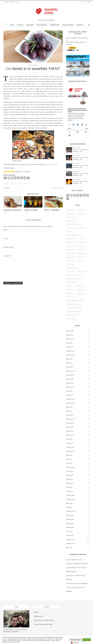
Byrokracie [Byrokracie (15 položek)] (72, 221)
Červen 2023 (70, 375)
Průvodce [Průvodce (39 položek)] (82, 272)
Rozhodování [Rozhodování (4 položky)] (73, 282)
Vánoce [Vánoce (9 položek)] (71, 293)
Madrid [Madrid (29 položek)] (71, 250)
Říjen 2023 (69, 359)
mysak (7, 188)
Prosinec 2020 (70, 495)
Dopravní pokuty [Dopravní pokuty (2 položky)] (74, 235)
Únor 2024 (69, 343)
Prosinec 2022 (70, 399)
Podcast (80, 25)
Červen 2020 (70, 515)
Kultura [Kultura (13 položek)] (81, 246)
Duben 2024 (70, 335)
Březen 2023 (70, 387)
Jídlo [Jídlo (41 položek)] (70, 246)
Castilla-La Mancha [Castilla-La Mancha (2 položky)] (75, 224)
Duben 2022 (70, 431)
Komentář (7, 256)
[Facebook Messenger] (12, 178)
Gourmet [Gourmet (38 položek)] (72, 242)
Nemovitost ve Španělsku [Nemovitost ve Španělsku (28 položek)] (77, 253)
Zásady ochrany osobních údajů (43, 624)
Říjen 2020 (69, 503)
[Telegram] (25, 178)
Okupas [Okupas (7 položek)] (81, 257)
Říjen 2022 (69, 407)
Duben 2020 (70, 523)
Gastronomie (42, 25)
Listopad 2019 (70, 543)
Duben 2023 (70, 383)
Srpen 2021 (70, 463)
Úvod (12, 25)
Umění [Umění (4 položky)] (70, 290)
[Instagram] (18, 178)
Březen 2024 (70, 339)
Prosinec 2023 (70, 351)
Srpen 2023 (70, 367)
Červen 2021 (70, 471)
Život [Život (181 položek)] (71, 319)
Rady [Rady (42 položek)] (70, 275)
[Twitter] (15, 178)
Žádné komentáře (58, 188)
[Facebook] (8, 178)
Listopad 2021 (70, 451)
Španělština (55, 25)
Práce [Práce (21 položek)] (71, 272)
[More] (28, 178)
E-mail (6, 239)
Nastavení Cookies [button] (75, 640)
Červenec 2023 (71, 371)
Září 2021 (69, 459)
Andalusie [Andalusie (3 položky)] (82, 210)
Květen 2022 (70, 427)
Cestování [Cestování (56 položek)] (82, 228)
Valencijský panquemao (12, 210)
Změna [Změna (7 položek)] (81, 293)
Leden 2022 (70, 443)
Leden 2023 (70, 395)
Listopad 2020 (70, 499)
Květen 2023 (70, 379)
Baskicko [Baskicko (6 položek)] (83, 214)
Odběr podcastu (15, 2)
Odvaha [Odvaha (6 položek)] (71, 257)
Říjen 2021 (69, 455)
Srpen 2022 (70, 415)
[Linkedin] (22, 178)
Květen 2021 (70, 475)
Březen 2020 (70, 527)
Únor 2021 (69, 487)
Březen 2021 (70, 483)
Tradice (26, 184)
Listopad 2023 (70, 355)
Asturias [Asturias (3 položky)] (71, 214)
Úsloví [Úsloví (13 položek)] (71, 297)
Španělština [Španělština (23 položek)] (73, 315)
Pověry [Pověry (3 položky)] (71, 264)
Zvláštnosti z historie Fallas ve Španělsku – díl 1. (81, 182)
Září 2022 (69, 411)
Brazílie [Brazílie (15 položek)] (71, 217)
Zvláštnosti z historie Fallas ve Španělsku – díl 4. (81, 159)
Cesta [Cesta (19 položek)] (71, 228)
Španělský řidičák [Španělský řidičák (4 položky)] (74, 311)
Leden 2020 (70, 535)
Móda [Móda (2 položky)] (81, 250)
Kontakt (6, 2)
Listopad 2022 (70, 403)
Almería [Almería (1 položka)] (71, 210)
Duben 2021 (70, 479)
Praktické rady (68, 25)
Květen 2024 (70, 331)
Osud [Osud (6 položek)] (70, 261)
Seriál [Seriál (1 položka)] (70, 286)
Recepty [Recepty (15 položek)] (81, 275)
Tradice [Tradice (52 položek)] (81, 286)
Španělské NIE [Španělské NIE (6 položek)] (73, 304)
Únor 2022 (69, 439)
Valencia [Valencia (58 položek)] (81, 290)
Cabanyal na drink (31, 210)
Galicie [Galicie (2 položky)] (83, 239)
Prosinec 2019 (70, 539)
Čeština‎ (75, 643)
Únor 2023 (69, 391)
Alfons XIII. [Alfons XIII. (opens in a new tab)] (37, 84)
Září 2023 (69, 363)
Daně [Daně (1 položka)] (70, 232)
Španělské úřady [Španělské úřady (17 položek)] (74, 308)
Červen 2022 (70, 423)
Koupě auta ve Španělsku (80, 583)
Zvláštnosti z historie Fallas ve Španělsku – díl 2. (81, 174)
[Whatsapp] (5, 178)
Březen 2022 (70, 435)
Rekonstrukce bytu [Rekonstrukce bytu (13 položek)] (75, 279)
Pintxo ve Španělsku (52, 210)
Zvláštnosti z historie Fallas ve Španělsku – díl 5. (81, 151)
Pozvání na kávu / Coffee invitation (44, 620)
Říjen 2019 (69, 547)
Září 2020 (69, 507)
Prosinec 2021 (70, 447)
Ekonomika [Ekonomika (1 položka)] (72, 239)
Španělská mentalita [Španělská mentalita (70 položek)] (76, 301)
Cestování (30, 25)
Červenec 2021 (71, 467)
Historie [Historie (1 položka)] (83, 242)
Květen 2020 (70, 519)
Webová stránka (8, 247)
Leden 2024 (70, 347)
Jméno (6, 230)
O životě (20, 25)
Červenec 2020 (71, 511)
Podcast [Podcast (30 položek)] (80, 261)
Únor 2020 (69, 531)
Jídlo (20, 184)
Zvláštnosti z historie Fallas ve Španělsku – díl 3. (81, 166)
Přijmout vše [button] (87, 640)
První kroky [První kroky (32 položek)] (73, 268)
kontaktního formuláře (51, 164)
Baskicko (7, 184)
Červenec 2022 (71, 419)
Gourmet (14, 184)
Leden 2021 (70, 491)
